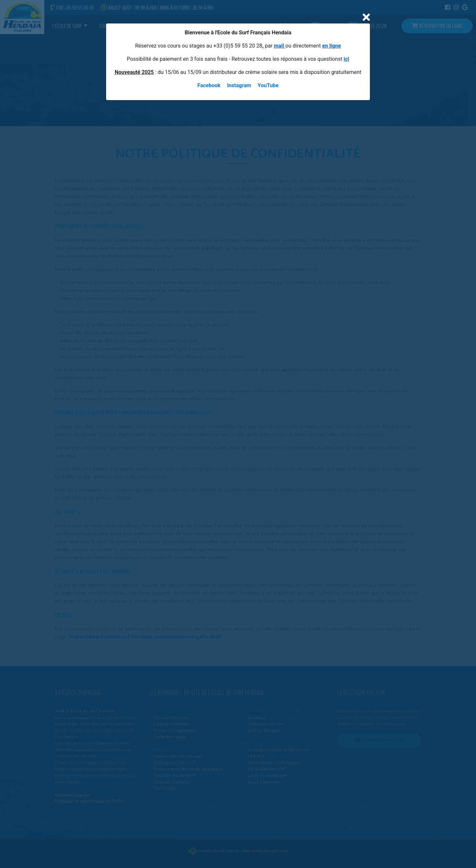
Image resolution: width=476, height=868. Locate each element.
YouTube (268, 85)
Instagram (239, 85)
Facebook (209, 85)
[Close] (366, 18)
